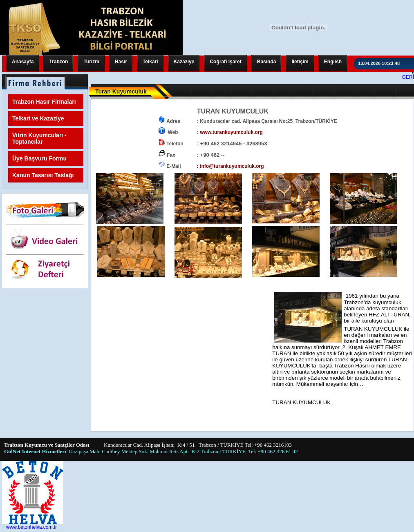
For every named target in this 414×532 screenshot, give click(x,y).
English (333, 62)
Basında (267, 62)
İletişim (300, 62)
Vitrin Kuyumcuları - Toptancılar (39, 138)
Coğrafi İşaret (225, 62)
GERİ (408, 77)
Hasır (121, 62)
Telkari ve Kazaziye (38, 118)
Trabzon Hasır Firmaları (44, 102)
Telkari (150, 62)
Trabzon (58, 62)
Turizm (91, 62)
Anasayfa (23, 62)
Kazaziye (184, 62)
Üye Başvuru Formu (39, 158)
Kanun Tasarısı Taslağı (43, 175)
